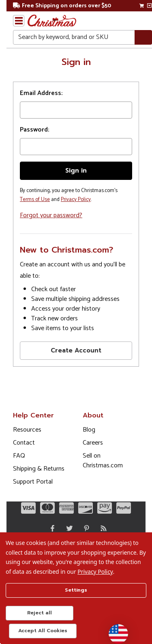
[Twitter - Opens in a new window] (68, 528)
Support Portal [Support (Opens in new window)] (33, 482)
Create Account (76, 350)
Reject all (40, 613)
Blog (89, 430)
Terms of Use (35, 200)
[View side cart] (149, 6)
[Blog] (102, 528)
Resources (27, 430)
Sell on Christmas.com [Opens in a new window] (103, 461)
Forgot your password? (51, 215)
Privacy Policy (76, 200)
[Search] (143, 38)
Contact (24, 443)
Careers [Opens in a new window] (93, 443)
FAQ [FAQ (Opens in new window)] (19, 456)
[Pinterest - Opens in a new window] (85, 528)
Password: (34, 130)
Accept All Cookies (43, 631)
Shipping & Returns (39, 469)
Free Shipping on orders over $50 (62, 6)
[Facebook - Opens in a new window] (51, 528)
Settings (76, 590)
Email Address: (41, 93)
